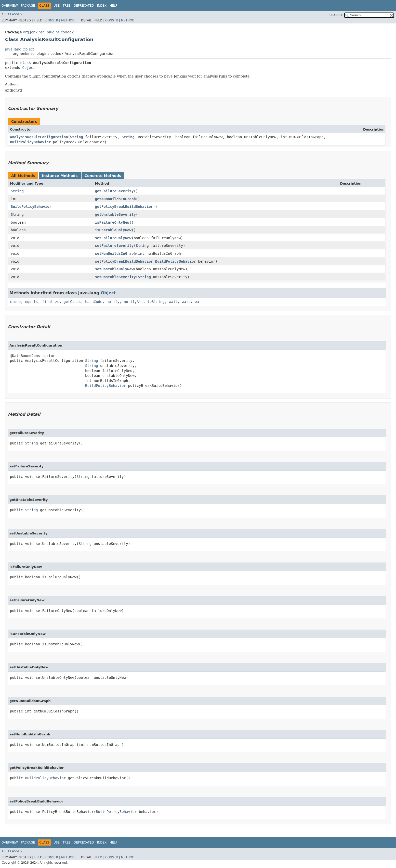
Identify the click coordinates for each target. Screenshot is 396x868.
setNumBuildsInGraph (115, 253)
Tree (67, 6)
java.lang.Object (20, 49)
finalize (51, 302)
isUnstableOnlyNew (113, 230)
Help (114, 6)
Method (68, 20)
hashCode (94, 302)
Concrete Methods (103, 176)
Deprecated (84, 6)
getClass (72, 302)
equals (31, 302)
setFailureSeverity (114, 246)
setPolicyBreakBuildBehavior (124, 261)
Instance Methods (60, 176)
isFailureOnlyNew (112, 222)
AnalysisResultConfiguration (39, 137)
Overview (10, 6)
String (77, 137)
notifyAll (134, 302)
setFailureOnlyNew (113, 238)
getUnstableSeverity (115, 214)
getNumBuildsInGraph (115, 199)
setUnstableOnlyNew (114, 269)
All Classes (12, 14)
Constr (52, 20)
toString (156, 302)
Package (28, 6)
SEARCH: (336, 15)
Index (102, 6)
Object (29, 68)
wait (173, 302)
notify (113, 302)
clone (15, 302)
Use (57, 6)
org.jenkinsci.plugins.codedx (48, 32)
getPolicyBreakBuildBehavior (124, 207)
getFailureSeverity (114, 191)
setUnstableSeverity (115, 277)
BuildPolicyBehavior (30, 142)
